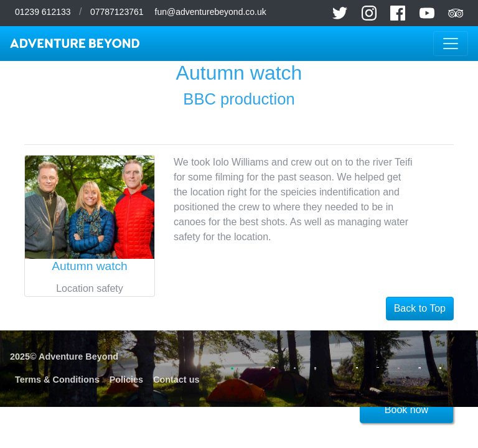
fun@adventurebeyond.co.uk (211, 12)
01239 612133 (43, 12)
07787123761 (117, 12)
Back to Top (420, 308)
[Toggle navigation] (451, 44)
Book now (406, 410)
